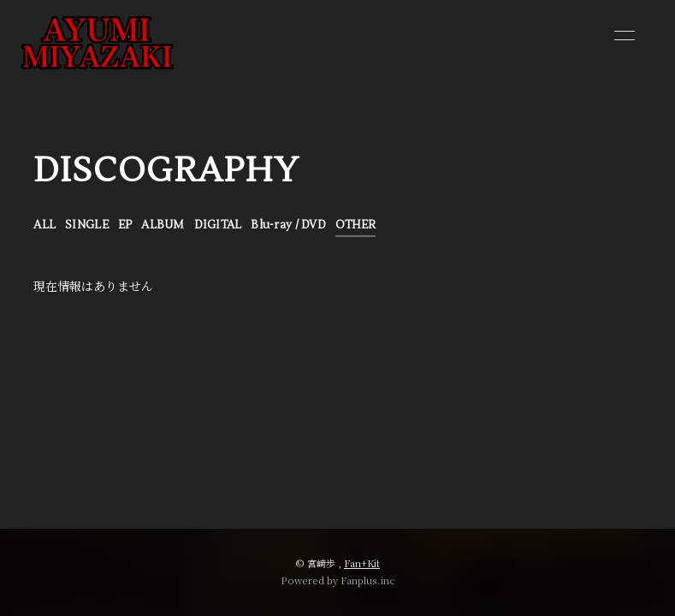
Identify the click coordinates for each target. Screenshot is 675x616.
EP (125, 225)
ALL (44, 225)
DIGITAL (218, 225)
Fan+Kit (362, 563)
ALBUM (163, 225)
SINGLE (87, 225)
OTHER (355, 225)
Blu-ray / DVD (288, 225)
